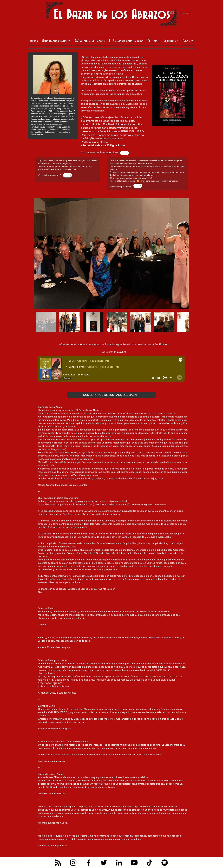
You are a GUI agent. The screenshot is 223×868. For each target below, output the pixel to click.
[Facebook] (88, 863)
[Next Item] (183, 253)
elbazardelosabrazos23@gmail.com (103, 145)
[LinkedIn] (119, 863)
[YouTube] (134, 863)
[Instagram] (73, 863)
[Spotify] (165, 863)
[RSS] (58, 863)
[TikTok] (149, 863)
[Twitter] (104, 863)
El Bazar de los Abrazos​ (112, 15)
